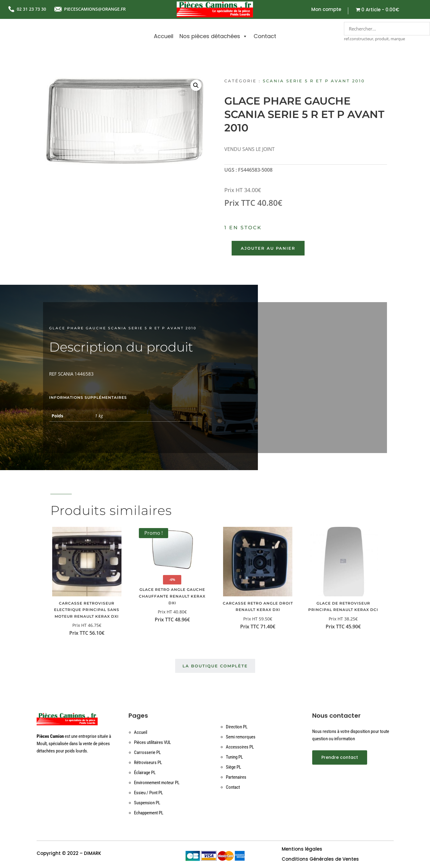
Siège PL (233, 767)
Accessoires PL (240, 747)
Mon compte (326, 10)
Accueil (164, 36)
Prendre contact (340, 757)
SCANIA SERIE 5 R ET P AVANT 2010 (314, 81)
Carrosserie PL (147, 752)
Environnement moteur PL (157, 783)
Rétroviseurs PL (148, 763)
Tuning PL (234, 757)
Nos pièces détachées (213, 36)
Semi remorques (241, 737)
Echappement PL (149, 813)
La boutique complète (215, 666)
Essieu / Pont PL (148, 793)
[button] (196, 85)
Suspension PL (147, 803)
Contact (265, 36)
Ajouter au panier (268, 248)
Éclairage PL (145, 773)
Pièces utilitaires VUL (152, 742)
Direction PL (237, 727)
